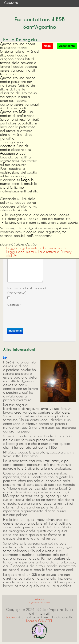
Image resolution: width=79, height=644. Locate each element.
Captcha (14, 305)
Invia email (15, 331)
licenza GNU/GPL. (40, 621)
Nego (47, 46)
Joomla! (11, 617)
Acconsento (67, 46)
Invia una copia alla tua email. (27, 288)
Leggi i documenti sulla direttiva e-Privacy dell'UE (39, 254)
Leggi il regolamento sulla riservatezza (36, 248)
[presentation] (39, 316)
